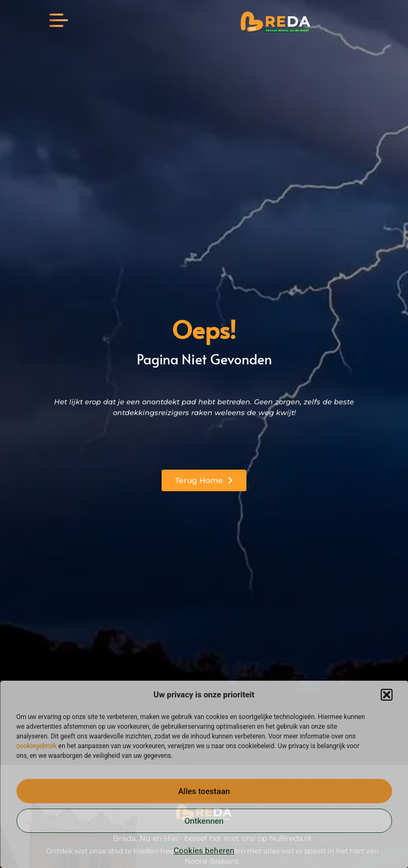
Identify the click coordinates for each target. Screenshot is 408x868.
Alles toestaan (204, 791)
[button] (386, 695)
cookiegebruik (36, 746)
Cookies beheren (204, 851)
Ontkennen (204, 821)
